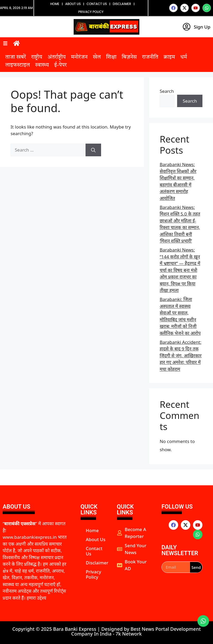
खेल (97, 57)
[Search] (93, 150)
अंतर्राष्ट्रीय (57, 57)
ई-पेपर (60, 65)
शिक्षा (111, 57)
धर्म (184, 57)
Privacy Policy (91, 12)
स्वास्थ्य (42, 65)
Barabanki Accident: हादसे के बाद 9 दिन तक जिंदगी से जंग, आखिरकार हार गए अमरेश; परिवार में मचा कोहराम (181, 356)
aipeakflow (118, 577)
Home (55, 4)
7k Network (129, 634)
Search (167, 91)
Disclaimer (122, 4)
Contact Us (97, 4)
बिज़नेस (129, 57)
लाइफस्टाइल (18, 65)
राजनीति (150, 57)
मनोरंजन (79, 57)
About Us (73, 4)
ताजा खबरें (16, 57)
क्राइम (169, 57)
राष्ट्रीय (37, 57)
